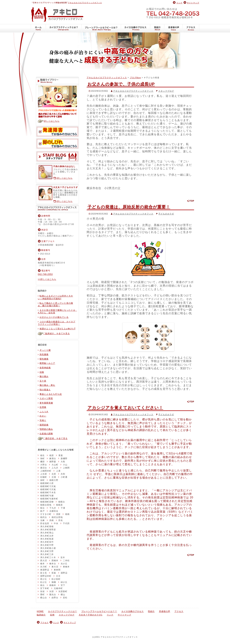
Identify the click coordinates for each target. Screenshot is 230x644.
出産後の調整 (46, 434)
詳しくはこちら (52, 121)
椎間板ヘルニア (47, 363)
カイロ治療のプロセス (136, 28)
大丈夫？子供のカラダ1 (91, 615)
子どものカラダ (166, 214)
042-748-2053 (173, 13)
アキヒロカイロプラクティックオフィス (85, 3)
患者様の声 (173, 28)
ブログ (135, 78)
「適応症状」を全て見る (55, 438)
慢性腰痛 (44, 359)
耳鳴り (43, 420)
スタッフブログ (166, 91)
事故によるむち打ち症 (51, 394)
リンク (179, 3)
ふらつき (44, 412)
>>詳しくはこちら (47, 279)
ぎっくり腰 (45, 350)
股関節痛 (44, 425)
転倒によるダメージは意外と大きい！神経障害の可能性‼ (55, 297)
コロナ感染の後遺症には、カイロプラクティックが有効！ (57, 323)
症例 (52, 615)
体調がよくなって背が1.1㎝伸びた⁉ (57, 329)
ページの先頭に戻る (190, 201)
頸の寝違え (45, 390)
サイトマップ (193, 3)
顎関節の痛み (46, 429)
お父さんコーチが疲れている (54, 317)
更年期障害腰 (46, 403)
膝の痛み (44, 376)
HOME (38, 28)
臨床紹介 (41, 615)
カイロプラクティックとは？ (64, 28)
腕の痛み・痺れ (47, 385)
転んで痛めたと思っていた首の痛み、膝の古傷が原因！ (55, 304)
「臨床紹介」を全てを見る (56, 334)
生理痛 (43, 407)
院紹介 (157, 28)
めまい (43, 416)
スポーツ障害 (46, 398)
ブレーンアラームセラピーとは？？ (101, 28)
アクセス (191, 28)
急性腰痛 (44, 354)
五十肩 (43, 381)
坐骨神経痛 (45, 368)
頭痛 (42, 372)
